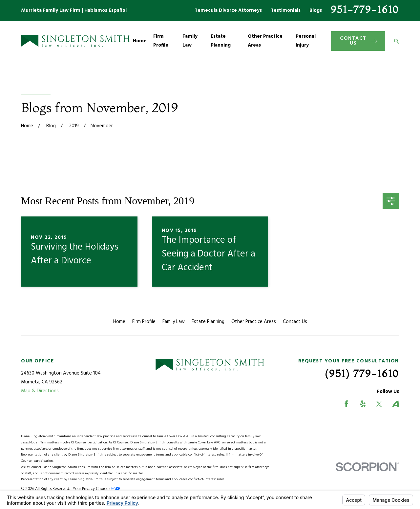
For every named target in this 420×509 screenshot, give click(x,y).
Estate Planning (208, 322)
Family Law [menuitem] (190, 41)
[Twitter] (379, 404)
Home (119, 322)
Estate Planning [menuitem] (221, 41)
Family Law (174, 322)
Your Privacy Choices (96, 489)
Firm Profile (144, 322)
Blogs (316, 10)
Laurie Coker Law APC (174, 436)
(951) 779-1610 (362, 374)
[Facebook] (346, 404)
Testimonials (286, 10)
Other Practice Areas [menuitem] (265, 41)
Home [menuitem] (140, 41)
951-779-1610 (365, 10)
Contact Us (295, 322)
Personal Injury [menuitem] (306, 41)
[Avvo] (396, 404)
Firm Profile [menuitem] (161, 41)
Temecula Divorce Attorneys (228, 10)
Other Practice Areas (254, 322)
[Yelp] (363, 404)
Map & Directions (40, 391)
